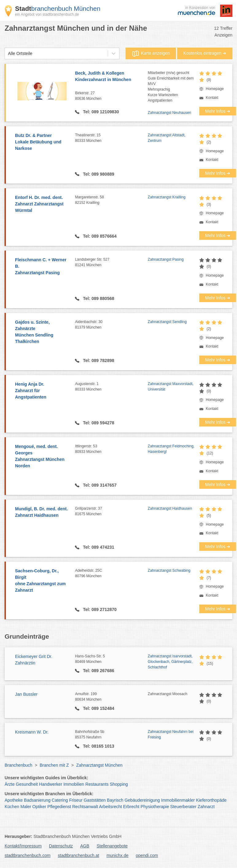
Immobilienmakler (178, 800)
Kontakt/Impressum (23, 846)
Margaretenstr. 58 (111, 200)
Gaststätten (95, 800)
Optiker (39, 807)
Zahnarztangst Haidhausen (170, 508)
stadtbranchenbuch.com (27, 855)
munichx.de (118, 855)
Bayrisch (115, 800)
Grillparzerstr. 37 (111, 512)
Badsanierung (37, 800)
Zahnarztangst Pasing (166, 259)
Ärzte (10, 784)
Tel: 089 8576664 (99, 236)
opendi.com (147, 855)
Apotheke (14, 800)
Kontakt (212, 98)
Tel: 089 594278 (98, 423)
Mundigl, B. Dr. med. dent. (42, 512)
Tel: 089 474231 (98, 547)
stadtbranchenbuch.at (78, 855)
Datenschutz (61, 846)
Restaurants (97, 784)
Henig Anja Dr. (42, 391)
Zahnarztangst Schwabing (169, 570)
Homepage (215, 89)
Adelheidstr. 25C (111, 574)
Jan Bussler (26, 694)
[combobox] (8, 54)
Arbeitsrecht (110, 807)
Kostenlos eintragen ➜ (205, 53)
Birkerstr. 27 (111, 96)
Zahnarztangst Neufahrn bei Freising (171, 734)
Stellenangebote (112, 846)
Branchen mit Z (54, 765)
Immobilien (74, 784)
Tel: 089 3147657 (99, 485)
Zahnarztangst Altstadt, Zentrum (167, 138)
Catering (60, 800)
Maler (26, 807)
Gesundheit (27, 784)
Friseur (76, 800)
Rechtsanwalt (85, 807)
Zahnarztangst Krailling (167, 197)
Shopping (119, 784)
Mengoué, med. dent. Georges (42, 457)
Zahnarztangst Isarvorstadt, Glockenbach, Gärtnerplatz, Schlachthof (170, 662)
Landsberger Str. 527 (111, 263)
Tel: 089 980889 (98, 174)
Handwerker (51, 784)
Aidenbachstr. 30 (111, 325)
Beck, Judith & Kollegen (111, 77)
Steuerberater (183, 807)
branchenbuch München (58, 8)
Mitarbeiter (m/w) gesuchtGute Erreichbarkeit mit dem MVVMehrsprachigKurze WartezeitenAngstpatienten (171, 87)
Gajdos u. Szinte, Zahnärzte (42, 332)
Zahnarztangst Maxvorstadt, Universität (171, 387)
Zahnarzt (206, 807)
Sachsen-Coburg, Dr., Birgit (42, 581)
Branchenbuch (18, 765)
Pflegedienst (59, 807)
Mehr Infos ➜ (218, 111)
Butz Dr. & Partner (42, 142)
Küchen (12, 807)
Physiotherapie (155, 807)
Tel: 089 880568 (98, 298)
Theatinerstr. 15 (111, 138)
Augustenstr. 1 (111, 387)
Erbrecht (131, 807)
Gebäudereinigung (142, 800)
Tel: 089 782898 (98, 360)
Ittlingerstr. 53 (111, 449)
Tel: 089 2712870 (99, 609)
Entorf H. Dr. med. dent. (42, 204)
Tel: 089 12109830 (100, 112)
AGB (85, 846)
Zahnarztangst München (99, 765)
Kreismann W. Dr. (32, 732)
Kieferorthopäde (211, 800)
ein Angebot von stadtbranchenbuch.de (47, 14)
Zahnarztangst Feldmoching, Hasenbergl (171, 449)
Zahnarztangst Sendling (167, 322)
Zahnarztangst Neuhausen (169, 113)
